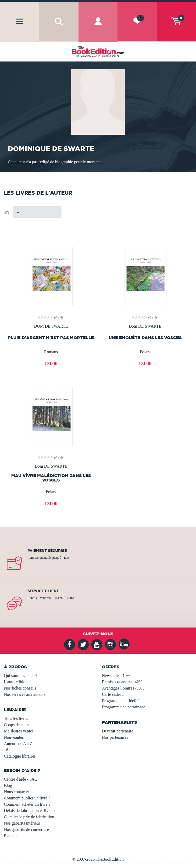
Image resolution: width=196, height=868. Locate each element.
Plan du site (14, 836)
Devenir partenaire (118, 731)
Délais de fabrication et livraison (31, 811)
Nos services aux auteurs (25, 694)
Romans (51, 352)
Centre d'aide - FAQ (21, 779)
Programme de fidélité (121, 701)
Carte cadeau (113, 694)
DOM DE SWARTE (51, 326)
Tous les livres (16, 718)
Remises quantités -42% (122, 682)
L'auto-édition (16, 682)
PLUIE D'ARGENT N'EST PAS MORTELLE (51, 338)
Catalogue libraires (20, 756)
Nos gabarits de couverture (26, 829)
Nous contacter (16, 792)
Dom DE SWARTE (145, 326)
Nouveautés (14, 737)
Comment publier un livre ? (27, 798)
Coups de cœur (16, 725)
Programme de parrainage (124, 707)
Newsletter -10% (116, 676)
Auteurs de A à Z (18, 744)
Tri (6, 212)
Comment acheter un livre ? (27, 804)
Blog (8, 785)
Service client (43, 591)
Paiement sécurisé (47, 551)
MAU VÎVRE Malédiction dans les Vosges (51, 478)
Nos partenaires (115, 737)
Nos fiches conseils (20, 688)
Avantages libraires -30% (123, 688)
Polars (145, 352)
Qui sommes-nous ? (21, 676)
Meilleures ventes (19, 731)
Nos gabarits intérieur (22, 823)
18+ (7, 750)
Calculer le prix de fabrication (29, 817)
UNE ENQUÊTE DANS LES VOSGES (145, 338)
